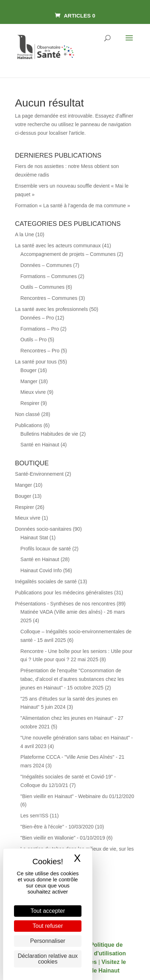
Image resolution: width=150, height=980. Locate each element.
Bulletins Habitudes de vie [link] (49, 434)
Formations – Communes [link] (49, 276)
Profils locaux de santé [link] (46, 549)
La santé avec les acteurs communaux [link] (58, 246)
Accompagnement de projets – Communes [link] (68, 254)
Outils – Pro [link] (34, 340)
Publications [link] (29, 425)
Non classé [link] (27, 414)
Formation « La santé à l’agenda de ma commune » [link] (73, 206)
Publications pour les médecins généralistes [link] (64, 593)
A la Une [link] (25, 234)
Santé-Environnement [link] (39, 474)
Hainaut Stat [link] (34, 538)
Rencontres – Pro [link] (40, 351)
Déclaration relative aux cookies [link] (48, 959)
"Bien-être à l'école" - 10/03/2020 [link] (57, 827)
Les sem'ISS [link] (34, 816)
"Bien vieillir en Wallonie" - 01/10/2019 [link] (63, 838)
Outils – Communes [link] (43, 287)
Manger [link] (29, 381)
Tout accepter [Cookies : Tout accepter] (48, 911)
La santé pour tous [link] (36, 362)
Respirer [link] (30, 403)
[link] (75, 16)
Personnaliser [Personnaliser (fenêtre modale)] (48, 941)
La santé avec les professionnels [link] (51, 309)
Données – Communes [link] (46, 265)
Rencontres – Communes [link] (49, 298)
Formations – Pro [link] (40, 329)
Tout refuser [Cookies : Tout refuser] (48, 926)
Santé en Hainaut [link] (40, 445)
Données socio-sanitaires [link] (43, 529)
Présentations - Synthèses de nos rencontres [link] (65, 604)
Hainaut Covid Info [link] (41, 570)
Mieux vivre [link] (33, 392)
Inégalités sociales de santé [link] (46, 581)
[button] (129, 43)
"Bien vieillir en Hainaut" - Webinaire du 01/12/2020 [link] (77, 796)
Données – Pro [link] (37, 318)
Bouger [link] (29, 370)
